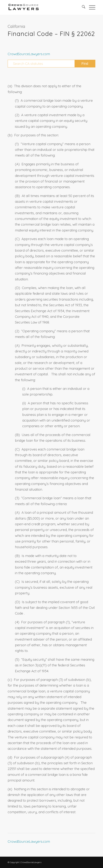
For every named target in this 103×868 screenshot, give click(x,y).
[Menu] (90, 7)
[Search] (82, 7)
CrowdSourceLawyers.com (29, 54)
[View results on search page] (85, 64)
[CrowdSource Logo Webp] (43, 7)
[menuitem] (82, 7)
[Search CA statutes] (51, 64)
